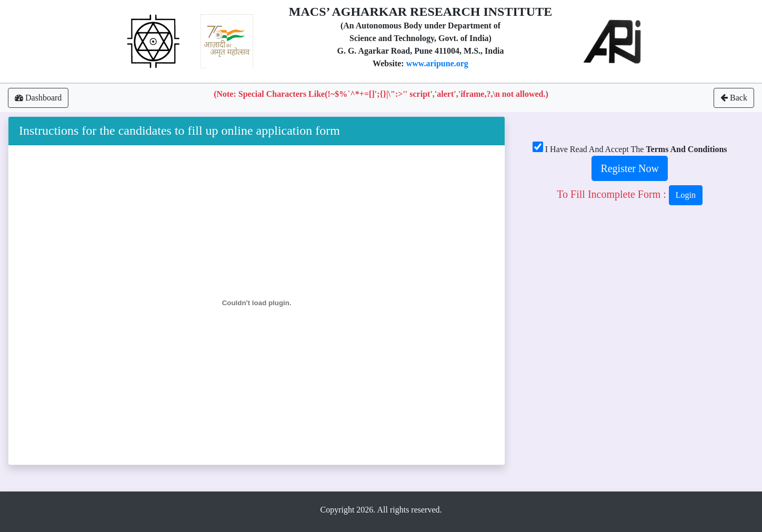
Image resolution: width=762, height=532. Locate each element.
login (686, 195)
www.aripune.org (437, 63)
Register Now (630, 168)
